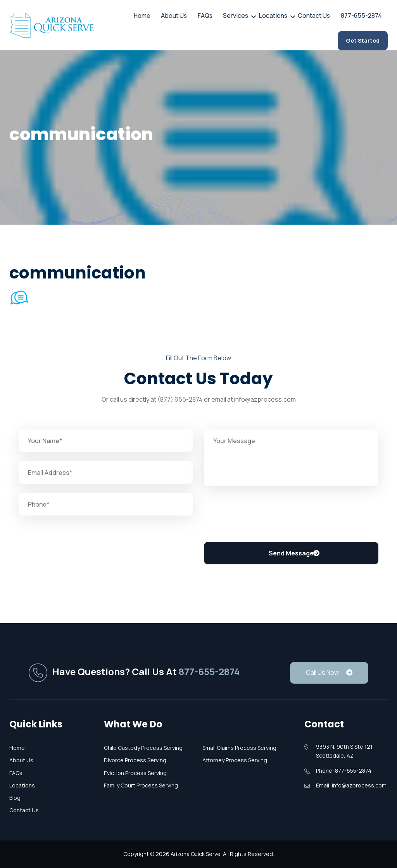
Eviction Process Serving (135, 773)
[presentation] (263, 515)
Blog (15, 798)
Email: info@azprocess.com (351, 785)
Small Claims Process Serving (239, 748)
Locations (280, 15)
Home (158, 16)
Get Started (363, 42)
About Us (188, 16)
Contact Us (319, 16)
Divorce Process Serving (135, 760)
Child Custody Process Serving (143, 748)
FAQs (217, 16)
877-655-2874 (363, 16)
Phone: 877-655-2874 (344, 771)
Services (245, 15)
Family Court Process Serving (141, 785)
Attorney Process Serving (235, 760)
